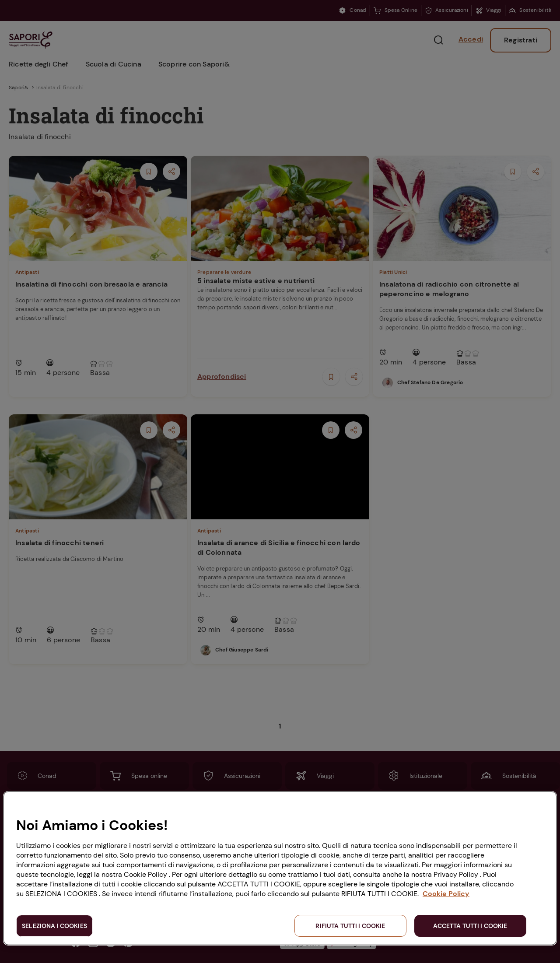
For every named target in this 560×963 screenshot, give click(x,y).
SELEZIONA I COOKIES (54, 926)
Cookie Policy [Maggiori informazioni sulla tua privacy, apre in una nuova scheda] (446, 894)
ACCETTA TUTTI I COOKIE (470, 926)
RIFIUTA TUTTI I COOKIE (350, 926)
